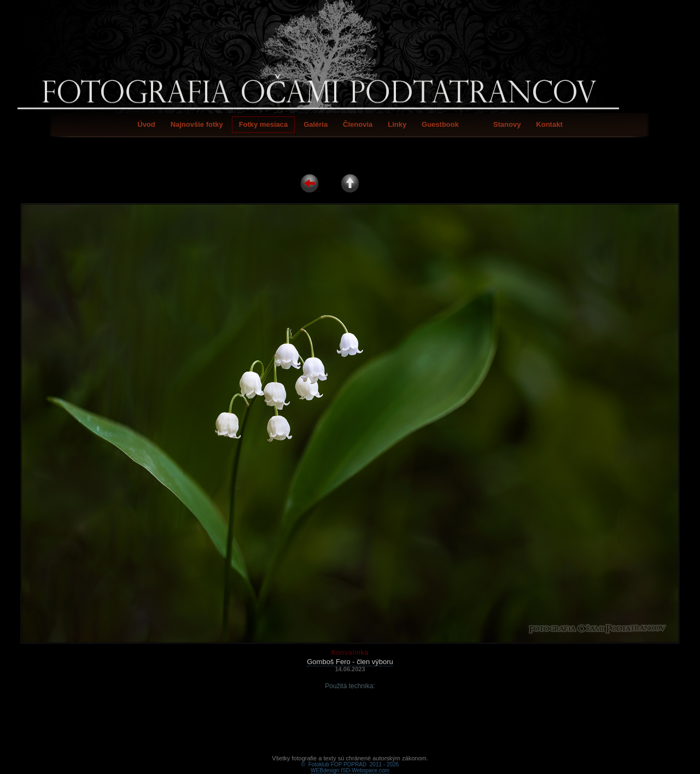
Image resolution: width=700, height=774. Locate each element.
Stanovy (507, 124)
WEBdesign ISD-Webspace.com (350, 758)
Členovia (358, 124)
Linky (397, 124)
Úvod (146, 124)
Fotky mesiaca (264, 124)
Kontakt (549, 124)
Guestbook (440, 124)
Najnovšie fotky (197, 124)
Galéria (316, 124)
